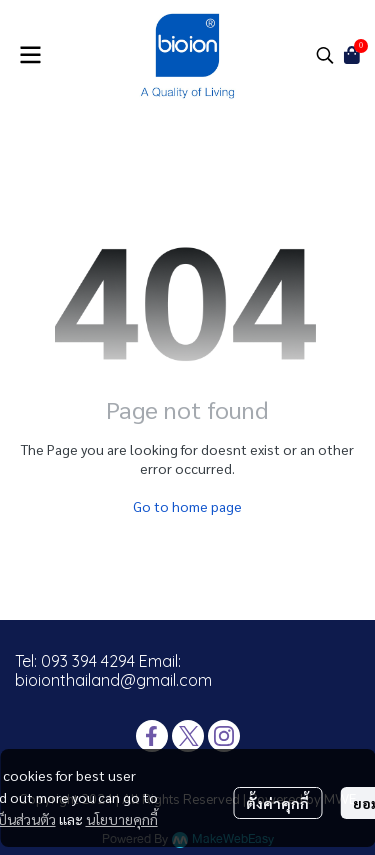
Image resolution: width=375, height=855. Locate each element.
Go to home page (187, 506)
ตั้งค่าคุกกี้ (277, 803)
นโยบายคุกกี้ (122, 819)
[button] (325, 55)
